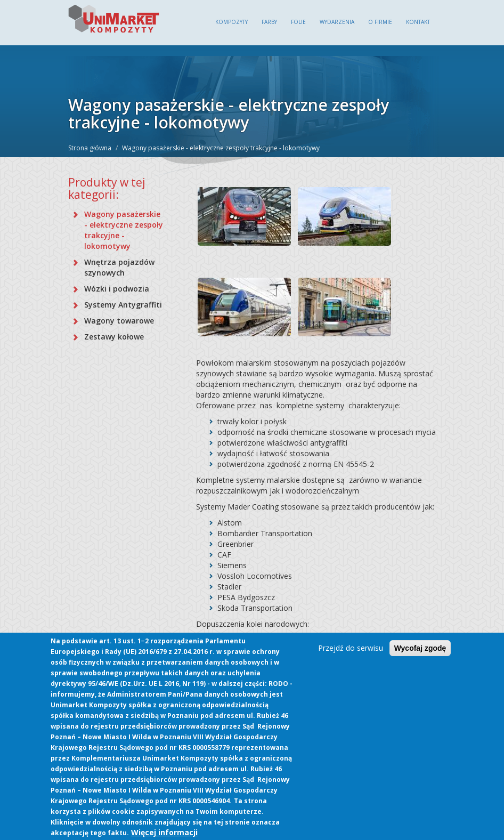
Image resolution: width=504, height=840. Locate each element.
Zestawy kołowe (114, 337)
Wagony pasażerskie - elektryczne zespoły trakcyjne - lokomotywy (124, 230)
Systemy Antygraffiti (123, 305)
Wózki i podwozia (117, 289)
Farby (269, 22)
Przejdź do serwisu (351, 660)
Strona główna (90, 148)
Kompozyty (231, 22)
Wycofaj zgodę (420, 660)
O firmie (380, 22)
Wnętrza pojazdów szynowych (119, 267)
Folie (298, 22)
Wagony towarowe (119, 321)
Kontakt (418, 22)
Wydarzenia (337, 22)
